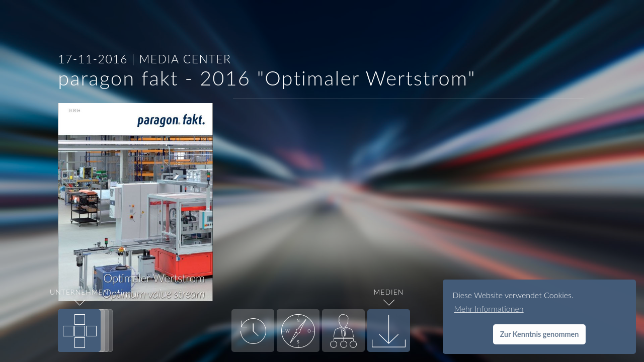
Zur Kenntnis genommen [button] (540, 334)
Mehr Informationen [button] (489, 308)
